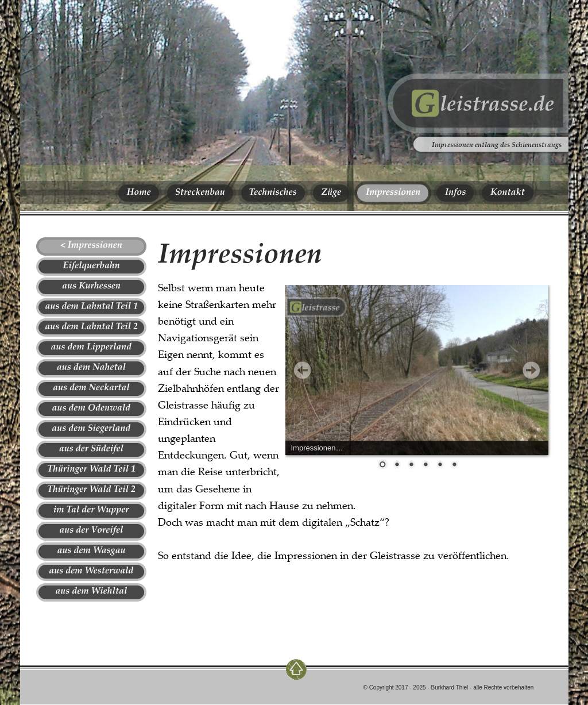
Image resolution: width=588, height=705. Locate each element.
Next (531, 370)
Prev (303, 370)
